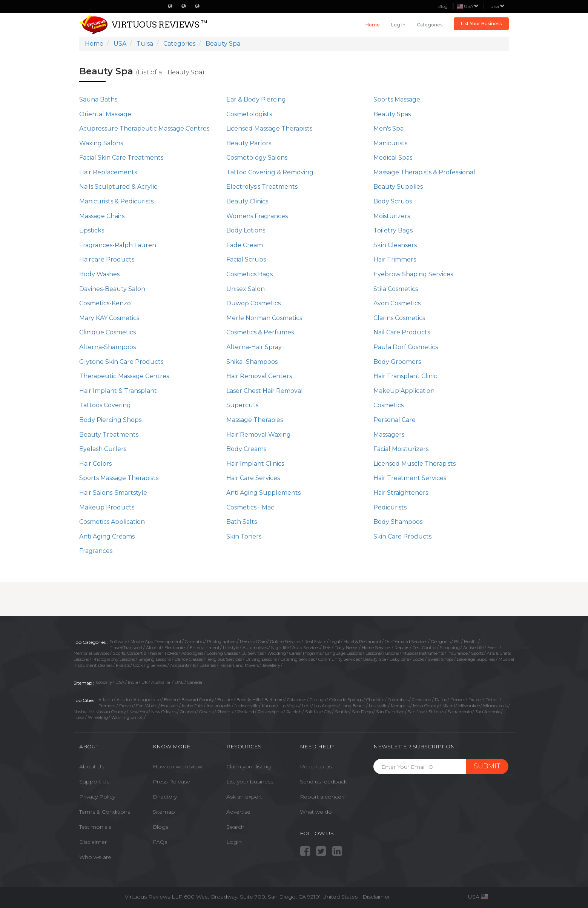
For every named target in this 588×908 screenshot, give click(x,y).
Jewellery (271, 665)
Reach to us (316, 766)
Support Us (94, 782)
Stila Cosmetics (396, 289)
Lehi (306, 706)
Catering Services (298, 659)
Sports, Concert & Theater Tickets (145, 653)
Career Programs (306, 653)
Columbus (398, 700)
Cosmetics (388, 405)
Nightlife (280, 648)
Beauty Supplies (398, 187)
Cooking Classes (222, 653)
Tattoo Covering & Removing (270, 172)
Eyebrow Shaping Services (413, 274)
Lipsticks (92, 230)
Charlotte (375, 700)
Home (373, 25)
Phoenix (226, 712)
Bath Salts (242, 522)
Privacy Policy (97, 797)
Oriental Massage (105, 114)
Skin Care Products (402, 536)
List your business (250, 782)
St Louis (436, 712)
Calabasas (297, 700)
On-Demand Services (406, 642)
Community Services (339, 659)
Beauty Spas (392, 114)
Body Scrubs (393, 201)
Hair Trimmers (395, 259)
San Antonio (488, 712)
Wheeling (98, 717)
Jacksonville (246, 706)
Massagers (389, 435)
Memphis (400, 706)
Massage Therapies (255, 420)
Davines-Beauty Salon (112, 289)
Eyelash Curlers (103, 449)
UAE (179, 682)
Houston (170, 706)
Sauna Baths (98, 99)
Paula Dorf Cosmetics (406, 347)
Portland (246, 712)
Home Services (376, 648)
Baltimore (274, 700)
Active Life (474, 648)
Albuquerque (147, 700)
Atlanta (106, 700)
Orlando (188, 712)
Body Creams (246, 449)
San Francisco (390, 712)
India (133, 682)
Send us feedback (323, 782)
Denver (458, 700)
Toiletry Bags (393, 230)
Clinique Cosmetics (107, 332)
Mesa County (426, 706)
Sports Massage (397, 99)
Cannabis (194, 642)
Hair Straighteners (401, 493)
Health (471, 642)
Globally (104, 682)
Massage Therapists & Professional (424, 172)
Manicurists (390, 143)
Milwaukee (469, 706)
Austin (123, 700)
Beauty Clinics (247, 201)
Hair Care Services (253, 478)
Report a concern (323, 797)
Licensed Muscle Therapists (415, 464)
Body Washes (99, 274)
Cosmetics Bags (249, 274)
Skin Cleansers (395, 245)
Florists (123, 665)
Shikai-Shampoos (252, 362)
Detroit (492, 700)
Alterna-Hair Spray (254, 347)
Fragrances (96, 551)
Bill (457, 642)
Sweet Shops (441, 659)
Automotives (255, 648)
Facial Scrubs (246, 259)
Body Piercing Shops (110, 420)
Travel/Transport (126, 648)
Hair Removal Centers (259, 376)
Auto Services (306, 648)
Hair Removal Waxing (259, 435)
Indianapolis (219, 706)
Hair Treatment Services (410, 478)
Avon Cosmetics (397, 303)
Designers (441, 642)
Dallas (441, 700)
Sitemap (164, 812)
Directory (165, 797)
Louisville (378, 706)
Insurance (458, 653)
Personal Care (395, 420)
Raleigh (294, 712)
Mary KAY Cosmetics (109, 318)
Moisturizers (392, 216)
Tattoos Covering (105, 405)
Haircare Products (107, 259)
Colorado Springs (346, 700)
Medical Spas (393, 158)
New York (139, 712)
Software (118, 642)
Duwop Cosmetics (253, 303)
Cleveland (422, 700)
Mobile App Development (156, 642)
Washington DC (127, 717)
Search (235, 827)
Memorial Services (91, 653)
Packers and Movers (239, 665)
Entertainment (205, 648)
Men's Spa (388, 129)
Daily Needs (346, 648)
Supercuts (242, 405)
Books (418, 659)
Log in (398, 25)
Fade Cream (245, 245)
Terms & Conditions (105, 812)
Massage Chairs (102, 216)
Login (234, 842)
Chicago (318, 700)
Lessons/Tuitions (382, 653)
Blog (443, 6)
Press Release (171, 782)
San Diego (362, 712)
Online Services (286, 642)
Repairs (402, 648)
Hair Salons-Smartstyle (113, 493)
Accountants (183, 665)
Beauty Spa (375, 659)
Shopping (450, 648)
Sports (477, 653)
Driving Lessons (261, 659)
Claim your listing (249, 766)
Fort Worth (147, 706)
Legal (335, 642)
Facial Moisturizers (401, 449)
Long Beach (353, 706)
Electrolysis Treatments (262, 187)
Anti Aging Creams (107, 536)
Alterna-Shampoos (107, 347)
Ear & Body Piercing (256, 99)
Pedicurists (390, 507)
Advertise (238, 812)
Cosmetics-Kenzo (105, 303)
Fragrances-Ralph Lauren (118, 245)
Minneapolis (495, 706)
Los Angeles (326, 706)
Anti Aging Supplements (263, 493)
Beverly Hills (249, 700)
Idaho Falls (193, 706)
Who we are (95, 857)
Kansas (269, 706)
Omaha (206, 712)
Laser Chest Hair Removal (265, 391)
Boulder (225, 700)
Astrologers (192, 653)
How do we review (177, 766)
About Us (92, 766)
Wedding (277, 653)
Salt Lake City (318, 712)
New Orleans (164, 712)
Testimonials (95, 827)
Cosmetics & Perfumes (260, 332)
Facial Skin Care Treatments (121, 158)
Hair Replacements (108, 172)
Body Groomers (397, 362)
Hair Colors (95, 464)
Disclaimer (93, 842)
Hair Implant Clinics (255, 464)
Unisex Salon (246, 289)
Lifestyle (231, 648)
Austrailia (161, 682)
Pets (327, 648)
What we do (316, 812)
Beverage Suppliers (476, 659)
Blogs (160, 827)
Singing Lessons (155, 659)
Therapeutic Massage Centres (124, 376)
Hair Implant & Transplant (118, 391)
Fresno (126, 706)
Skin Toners (244, 536)
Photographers (222, 642)
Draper (475, 700)
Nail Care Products (402, 332)
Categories (430, 25)
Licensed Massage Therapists (269, 129)
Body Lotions (246, 230)
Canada (195, 682)
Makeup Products (107, 507)
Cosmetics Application (112, 522)
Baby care (399, 659)
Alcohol (154, 648)
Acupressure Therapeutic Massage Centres (144, 129)
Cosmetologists (249, 114)
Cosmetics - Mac (250, 507)
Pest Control (424, 648)
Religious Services (224, 659)
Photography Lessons (114, 659)
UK (145, 682)
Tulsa (496, 6)
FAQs (160, 842)
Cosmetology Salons (257, 158)
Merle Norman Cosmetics (264, 318)
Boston (171, 700)
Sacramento (460, 712)
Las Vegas (289, 706)
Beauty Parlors (249, 143)
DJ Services (253, 653)
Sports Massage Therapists (119, 478)
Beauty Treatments (109, 435)
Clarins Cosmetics (399, 318)
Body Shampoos (398, 522)
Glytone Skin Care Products (121, 362)
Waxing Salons (101, 143)
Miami (449, 706)
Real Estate (315, 642)
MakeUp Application (404, 391)
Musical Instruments (423, 653)
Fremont (107, 706)
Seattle (342, 712)
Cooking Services (150, 665)
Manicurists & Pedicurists (116, 201)
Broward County (198, 700)
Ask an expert (244, 797)
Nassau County (111, 712)
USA (120, 682)
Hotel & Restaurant (362, 642)
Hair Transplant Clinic (405, 376)
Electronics (175, 648)
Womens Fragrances (257, 216)
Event (493, 648)
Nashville (83, 712)
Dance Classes (189, 659)
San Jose (416, 712)
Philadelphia (270, 712)
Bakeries (208, 665)
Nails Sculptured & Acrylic (118, 187)
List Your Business (481, 24)
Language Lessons (344, 653)
